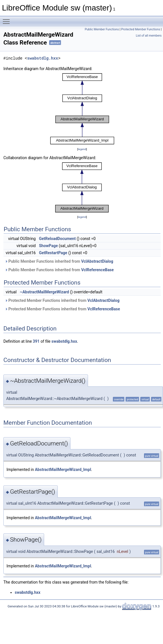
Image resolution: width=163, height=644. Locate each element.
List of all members (149, 36)
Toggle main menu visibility (8, 19)
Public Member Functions (102, 29)
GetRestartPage (53, 253)
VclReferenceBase (97, 270)
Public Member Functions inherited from (59, 261)
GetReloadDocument (57, 239)
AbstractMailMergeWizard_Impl (63, 470)
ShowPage (49, 246)
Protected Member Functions (141, 29)
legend (82, 149)
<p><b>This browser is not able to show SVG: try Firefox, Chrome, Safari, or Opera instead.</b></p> (82, 109)
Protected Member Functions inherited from (62, 300)
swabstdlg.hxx (43, 58)
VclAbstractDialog (97, 261)
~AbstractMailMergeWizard (44, 292)
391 (36, 341)
